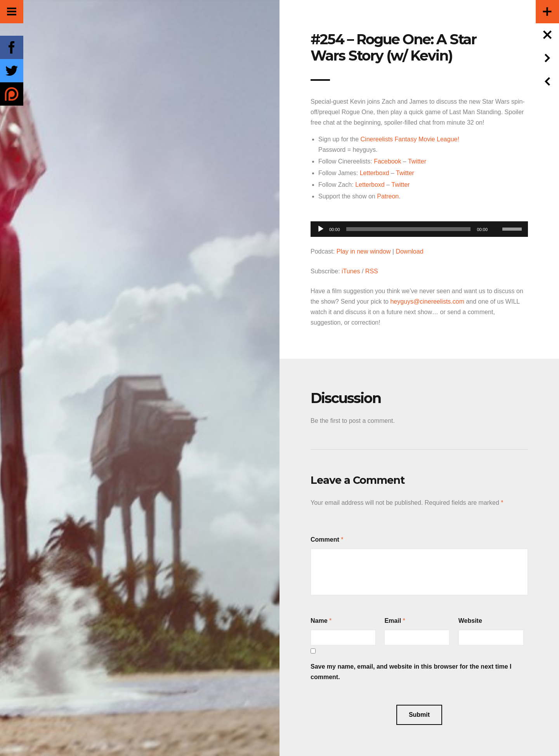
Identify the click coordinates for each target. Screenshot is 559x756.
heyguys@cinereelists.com (427, 302)
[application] (419, 227)
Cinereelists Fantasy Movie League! (410, 139)
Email (393, 621)
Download (409, 251)
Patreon (388, 196)
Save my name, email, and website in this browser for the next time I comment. (411, 672)
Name (319, 621)
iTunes (351, 271)
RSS (372, 271)
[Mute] (496, 217)
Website (470, 621)
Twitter (417, 161)
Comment (325, 540)
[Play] (321, 229)
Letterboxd (375, 173)
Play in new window (364, 251)
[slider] (409, 229)
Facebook (387, 161)
